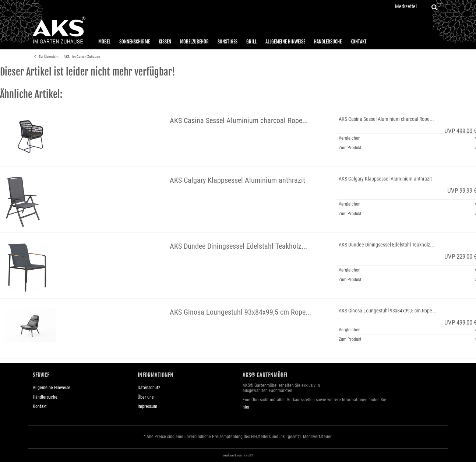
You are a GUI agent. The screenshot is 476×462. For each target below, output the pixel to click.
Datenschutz (149, 388)
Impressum (147, 406)
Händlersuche (328, 42)
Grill (251, 42)
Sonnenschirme (135, 42)
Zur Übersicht (45, 57)
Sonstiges (228, 42)
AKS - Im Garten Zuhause (82, 57)
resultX (248, 455)
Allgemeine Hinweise (285, 42)
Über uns (146, 397)
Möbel (104, 42)
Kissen (165, 42)
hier (246, 407)
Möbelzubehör (194, 42)
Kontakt (359, 42)
